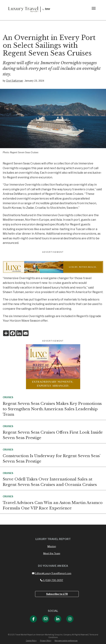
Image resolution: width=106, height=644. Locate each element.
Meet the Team (52, 553)
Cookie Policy (31, 641)
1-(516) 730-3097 (52, 580)
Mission (52, 546)
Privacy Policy (46, 641)
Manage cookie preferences (66, 641)
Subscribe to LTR (57, 594)
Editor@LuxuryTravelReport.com (52, 573)
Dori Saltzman (15, 81)
